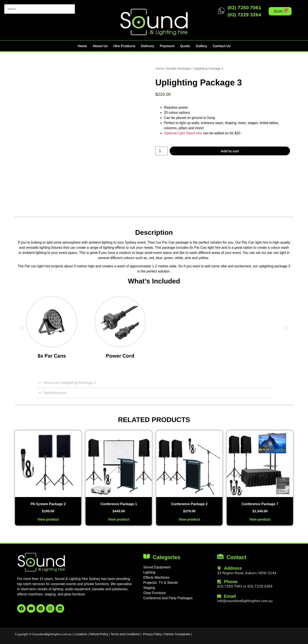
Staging (149, 588)
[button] (22, 328)
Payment (167, 46)
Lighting (149, 572)
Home (82, 46)
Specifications (55, 393)
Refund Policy (99, 634)
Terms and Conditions (125, 634)
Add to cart (230, 151)
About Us (100, 46)
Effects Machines (156, 577)
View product (48, 519)
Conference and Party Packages (168, 598)
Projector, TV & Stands (161, 583)
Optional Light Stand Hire (183, 133)
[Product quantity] (161, 151)
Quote (185, 46)
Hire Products (124, 46)
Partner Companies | (178, 634)
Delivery (148, 46)
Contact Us (222, 46)
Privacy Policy (152, 634)
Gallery (201, 46)
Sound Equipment (157, 567)
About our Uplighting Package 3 (70, 383)
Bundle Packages (179, 69)
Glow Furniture (155, 593)
